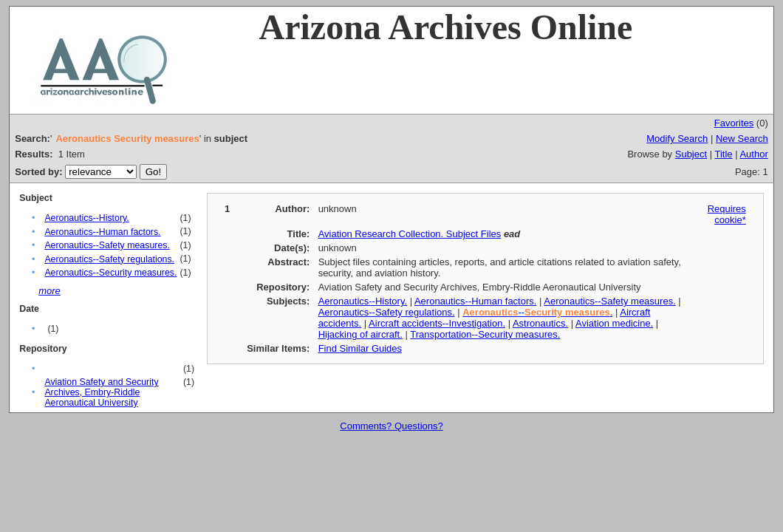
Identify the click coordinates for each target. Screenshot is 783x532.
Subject (691, 154)
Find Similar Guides (360, 348)
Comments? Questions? (391, 426)
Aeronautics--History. (86, 218)
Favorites (734, 123)
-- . (537, 312)
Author (753, 154)
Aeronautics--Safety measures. (107, 245)
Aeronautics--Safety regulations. (109, 259)
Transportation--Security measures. (485, 334)
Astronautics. (540, 323)
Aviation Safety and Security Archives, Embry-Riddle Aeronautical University (101, 392)
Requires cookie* (727, 214)
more (49, 291)
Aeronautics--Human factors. (102, 232)
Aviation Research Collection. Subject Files (410, 234)
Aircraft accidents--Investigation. (437, 323)
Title (723, 154)
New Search (742, 139)
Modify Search (677, 139)
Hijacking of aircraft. (360, 334)
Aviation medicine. (614, 323)
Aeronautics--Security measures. (110, 273)
